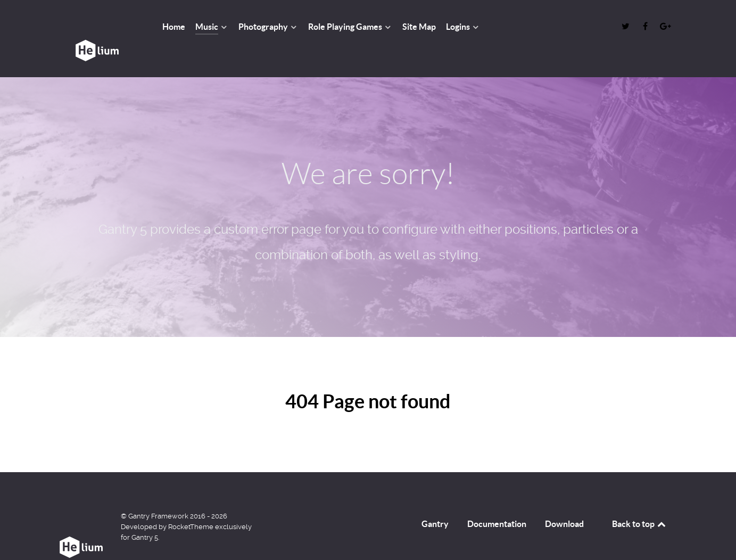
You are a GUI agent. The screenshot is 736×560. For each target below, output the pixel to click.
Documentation (497, 500)
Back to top (640, 500)
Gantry (435, 500)
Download (564, 500)
